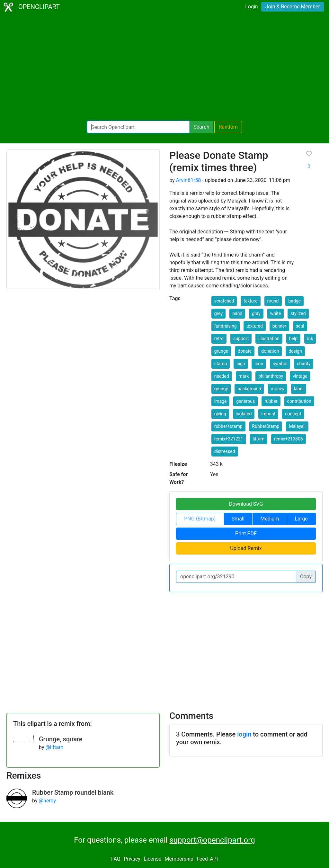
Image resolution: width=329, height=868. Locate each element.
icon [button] (259, 364)
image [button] (221, 401)
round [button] (273, 301)
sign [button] (241, 364)
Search (201, 127)
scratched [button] (224, 301)
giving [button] (220, 414)
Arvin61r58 (188, 180)
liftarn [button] (259, 439)
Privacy (132, 859)
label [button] (299, 389)
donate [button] (245, 351)
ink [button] (310, 339)
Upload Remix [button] (246, 548)
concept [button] (293, 414)
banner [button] (279, 326)
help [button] (293, 339)
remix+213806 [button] (289, 439)
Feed (202, 859)
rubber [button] (271, 401)
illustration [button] (269, 339)
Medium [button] (270, 519)
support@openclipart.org (212, 840)
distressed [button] (225, 451)
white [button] (276, 313)
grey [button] (218, 313)
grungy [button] (221, 389)
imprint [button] (268, 414)
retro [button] (219, 339)
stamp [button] (221, 364)
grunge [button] (221, 351)
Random (228, 127)
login (244, 734)
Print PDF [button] (246, 533)
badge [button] (294, 301)
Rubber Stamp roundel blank (73, 792)
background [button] (249, 389)
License (152, 859)
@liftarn (54, 747)
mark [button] (244, 376)
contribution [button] (299, 401)
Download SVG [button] (246, 504)
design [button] (295, 351)
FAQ (116, 859)
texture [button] (250, 301)
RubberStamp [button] (266, 426)
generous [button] (245, 401)
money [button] (278, 389)
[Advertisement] (164, 68)
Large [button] (301, 519)
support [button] (241, 339)
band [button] (237, 313)
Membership (179, 859)
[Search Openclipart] (138, 127)
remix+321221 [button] (229, 439)
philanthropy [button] (271, 376)
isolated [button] (244, 414)
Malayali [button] (297, 426)
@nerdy (47, 801)
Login (251, 7)
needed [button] (222, 376)
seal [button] (300, 326)
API (214, 859)
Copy (306, 577)
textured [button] (255, 326)
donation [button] (270, 351)
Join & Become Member (293, 7)
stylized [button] (298, 313)
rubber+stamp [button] (228, 426)
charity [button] (304, 364)
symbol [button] (280, 364)
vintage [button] (300, 376)
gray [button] (256, 313)
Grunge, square (61, 739)
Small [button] (238, 519)
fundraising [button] (226, 326)
